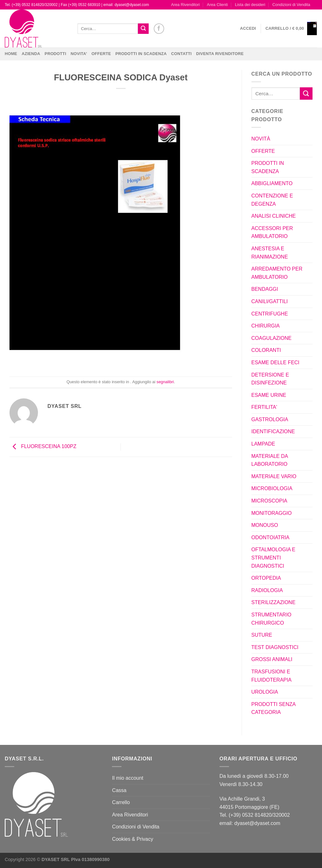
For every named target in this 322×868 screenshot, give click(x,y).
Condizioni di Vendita (291, 5)
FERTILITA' (264, 407)
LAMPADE (263, 444)
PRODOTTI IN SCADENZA (141, 54)
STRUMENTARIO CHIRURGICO (272, 619)
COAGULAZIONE (272, 338)
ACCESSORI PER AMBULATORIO (272, 232)
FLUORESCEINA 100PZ (43, 447)
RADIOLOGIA (267, 590)
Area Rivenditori (186, 5)
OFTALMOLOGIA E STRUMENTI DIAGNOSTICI (273, 558)
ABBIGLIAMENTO (272, 183)
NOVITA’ (79, 54)
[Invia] (143, 29)
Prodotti (55, 54)
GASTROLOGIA (270, 419)
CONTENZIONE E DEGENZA (272, 200)
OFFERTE (101, 54)
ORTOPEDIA (266, 578)
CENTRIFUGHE (270, 314)
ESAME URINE (269, 395)
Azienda (31, 54)
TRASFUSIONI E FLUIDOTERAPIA (272, 676)
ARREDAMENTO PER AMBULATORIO (277, 273)
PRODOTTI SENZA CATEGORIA (274, 708)
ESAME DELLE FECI (276, 362)
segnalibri (165, 382)
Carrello (121, 802)
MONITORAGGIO (272, 513)
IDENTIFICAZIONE (273, 431)
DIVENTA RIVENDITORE (220, 54)
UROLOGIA (265, 692)
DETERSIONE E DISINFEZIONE (270, 379)
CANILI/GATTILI (270, 301)
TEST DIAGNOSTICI (275, 647)
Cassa (119, 790)
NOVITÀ (261, 139)
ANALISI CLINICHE (274, 216)
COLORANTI (266, 350)
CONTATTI (181, 54)
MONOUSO (265, 525)
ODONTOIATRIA (270, 537)
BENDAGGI (265, 289)
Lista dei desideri (250, 5)
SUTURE (262, 635)
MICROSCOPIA (269, 501)
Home (11, 54)
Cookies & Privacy (133, 839)
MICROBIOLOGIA (272, 488)
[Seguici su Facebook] (159, 29)
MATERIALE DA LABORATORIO (270, 460)
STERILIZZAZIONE (274, 602)
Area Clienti (217, 5)
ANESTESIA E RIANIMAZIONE (270, 253)
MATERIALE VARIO (274, 476)
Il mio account (128, 778)
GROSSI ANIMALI (272, 659)
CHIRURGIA (266, 326)
